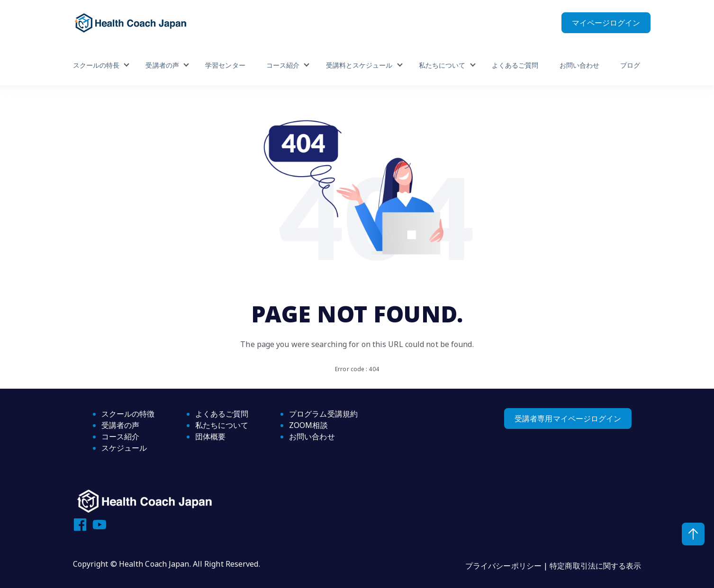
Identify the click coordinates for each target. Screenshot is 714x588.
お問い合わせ (580, 65)
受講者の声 (162, 65)
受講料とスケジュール (359, 65)
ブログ (630, 65)
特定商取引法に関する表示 (595, 566)
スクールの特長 (96, 65)
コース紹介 (283, 65)
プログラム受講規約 (323, 414)
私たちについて (442, 65)
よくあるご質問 (515, 65)
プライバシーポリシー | (507, 566)
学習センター (225, 65)
